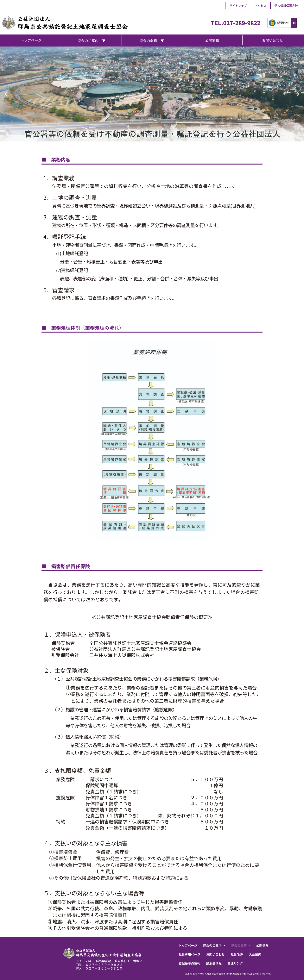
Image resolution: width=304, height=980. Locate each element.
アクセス (261, 6)
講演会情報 (214, 963)
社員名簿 (237, 954)
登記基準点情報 (189, 963)
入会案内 (255, 954)
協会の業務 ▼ (152, 41)
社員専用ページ (189, 954)
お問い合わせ (215, 954)
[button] (6, 94)
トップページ (188, 945)
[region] (152, 94)
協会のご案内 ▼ (92, 41)
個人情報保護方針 (286, 6)
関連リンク (235, 963)
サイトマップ (238, 6)
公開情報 (262, 945)
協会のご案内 (214, 945)
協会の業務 (241, 945)
